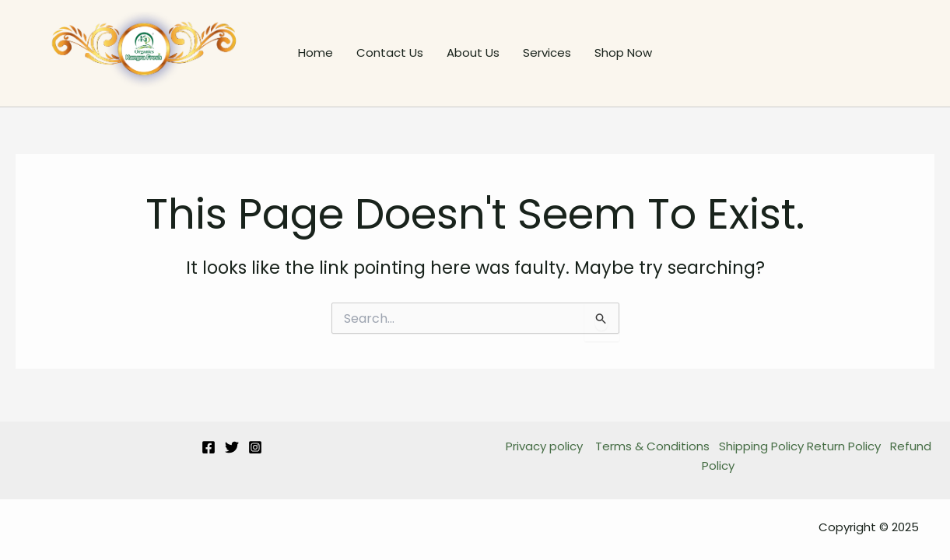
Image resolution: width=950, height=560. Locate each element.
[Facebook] (209, 447)
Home (315, 52)
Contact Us (390, 52)
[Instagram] (255, 447)
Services (547, 52)
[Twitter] (232, 447)
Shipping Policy (761, 446)
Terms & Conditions (652, 446)
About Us (473, 52)
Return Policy (844, 446)
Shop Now (623, 52)
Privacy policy (546, 446)
